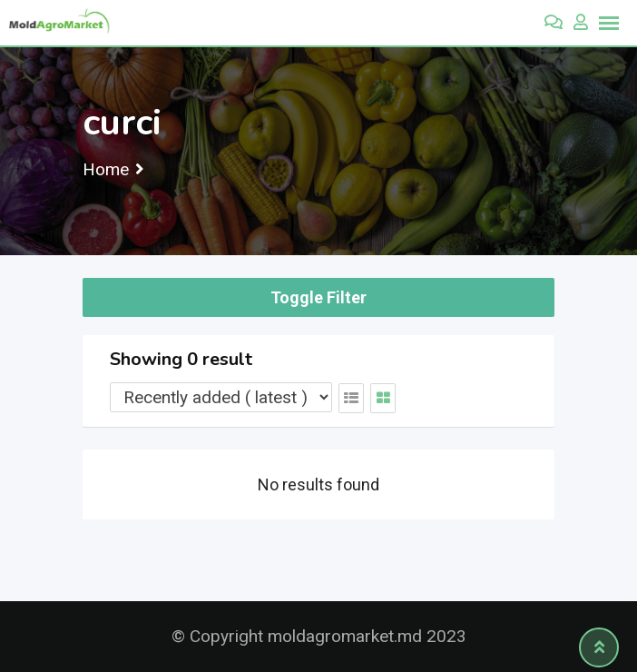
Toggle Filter (318, 297)
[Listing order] (221, 397)
